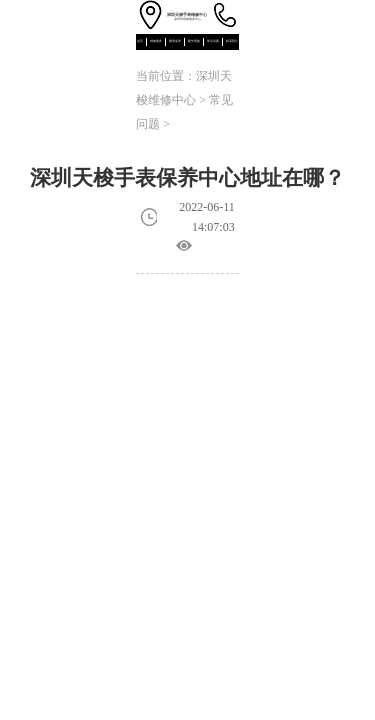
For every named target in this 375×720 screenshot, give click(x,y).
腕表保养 (175, 41)
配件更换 (194, 41)
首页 (140, 41)
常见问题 (213, 41)
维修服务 (156, 41)
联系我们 (232, 41)
